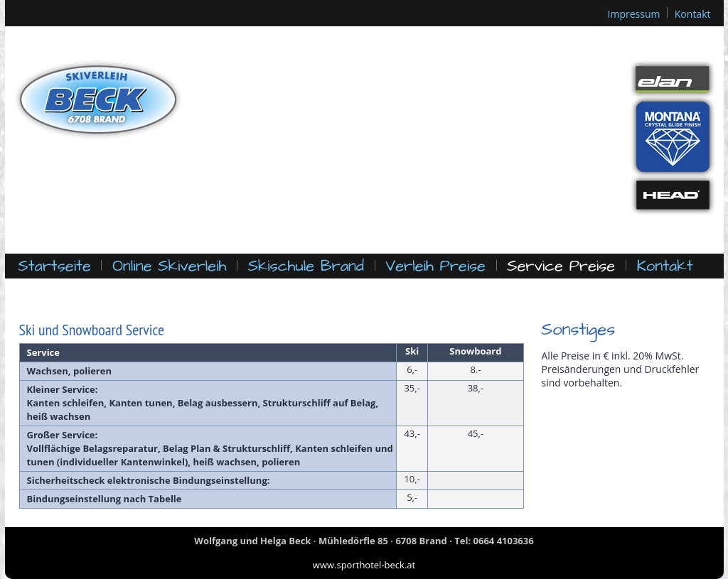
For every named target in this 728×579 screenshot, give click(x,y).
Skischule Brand (306, 266)
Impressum (634, 14)
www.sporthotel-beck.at (364, 565)
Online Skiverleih (169, 266)
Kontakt (693, 14)
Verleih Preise (435, 266)
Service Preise (561, 266)
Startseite (55, 266)
